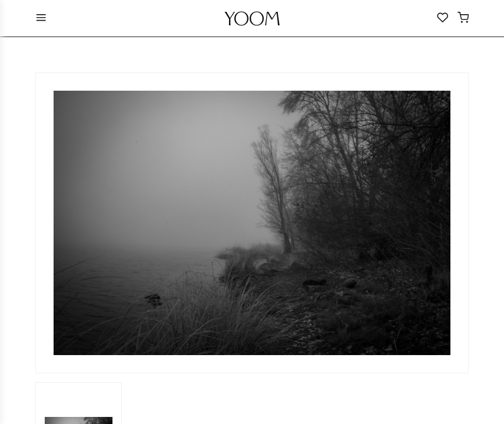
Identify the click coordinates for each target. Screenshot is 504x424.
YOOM (252, 22)
